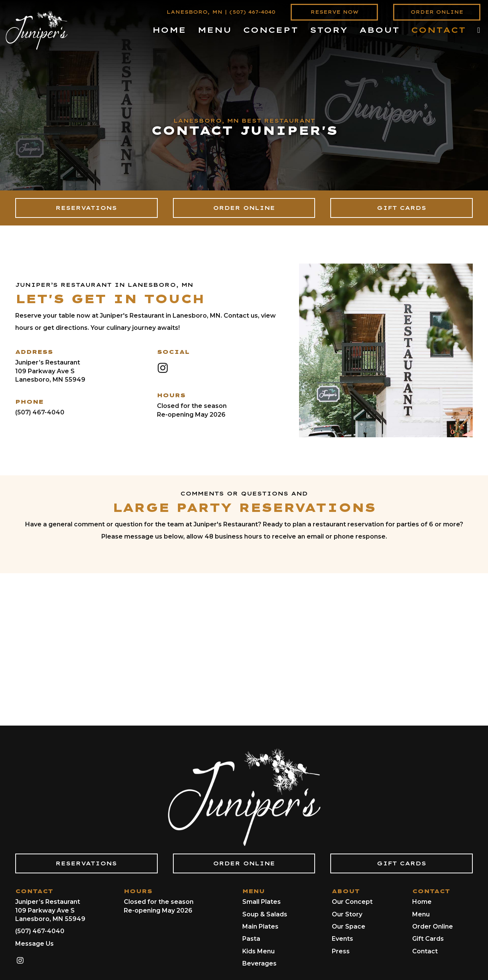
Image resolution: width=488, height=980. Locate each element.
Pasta (251, 939)
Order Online (433, 926)
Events (342, 939)
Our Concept (352, 902)
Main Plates (260, 926)
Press (341, 951)
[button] (163, 368)
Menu (421, 914)
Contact (425, 951)
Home (422, 902)
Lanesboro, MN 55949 (50, 380)
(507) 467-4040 (252, 12)
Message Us (34, 944)
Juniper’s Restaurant (48, 362)
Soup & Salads (265, 914)
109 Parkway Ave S (45, 371)
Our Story (347, 914)
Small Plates (262, 902)
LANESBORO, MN (194, 12)
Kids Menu (258, 951)
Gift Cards (428, 939)
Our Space (349, 926)
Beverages (259, 963)
